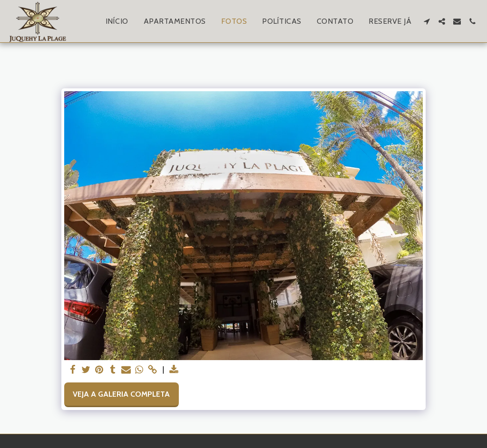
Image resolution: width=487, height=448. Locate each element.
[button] (427, 21)
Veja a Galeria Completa (121, 394)
